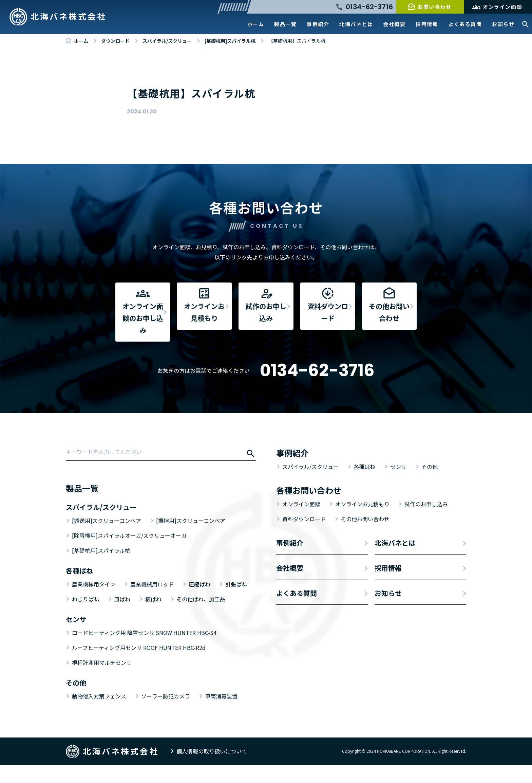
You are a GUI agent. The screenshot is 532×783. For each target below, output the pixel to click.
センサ (398, 485)
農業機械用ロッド (152, 602)
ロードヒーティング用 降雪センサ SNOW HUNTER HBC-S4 (144, 651)
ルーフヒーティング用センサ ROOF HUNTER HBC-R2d (139, 666)
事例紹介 (318, 24)
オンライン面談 (502, 7)
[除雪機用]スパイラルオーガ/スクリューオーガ (129, 554)
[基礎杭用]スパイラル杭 (101, 569)
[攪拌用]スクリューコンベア (191, 539)
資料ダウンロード (304, 537)
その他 (430, 485)
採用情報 (427, 24)
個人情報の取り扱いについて (212, 769)
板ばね (153, 617)
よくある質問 (465, 24)
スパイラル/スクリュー (310, 485)
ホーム (256, 24)
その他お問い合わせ (365, 537)
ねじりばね (85, 617)
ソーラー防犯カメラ (166, 714)
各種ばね (364, 485)
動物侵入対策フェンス (99, 714)
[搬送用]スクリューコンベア (107, 539)
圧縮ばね (199, 602)
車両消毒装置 (221, 714)
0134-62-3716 (317, 389)
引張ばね (236, 602)
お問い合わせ (434, 7)
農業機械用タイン (94, 602)
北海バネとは (356, 24)
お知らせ (503, 24)
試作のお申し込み (426, 522)
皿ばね (122, 617)
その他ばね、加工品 (201, 617)
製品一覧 (285, 24)
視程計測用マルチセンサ (102, 681)
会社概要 (394, 24)
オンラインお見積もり (362, 522)
